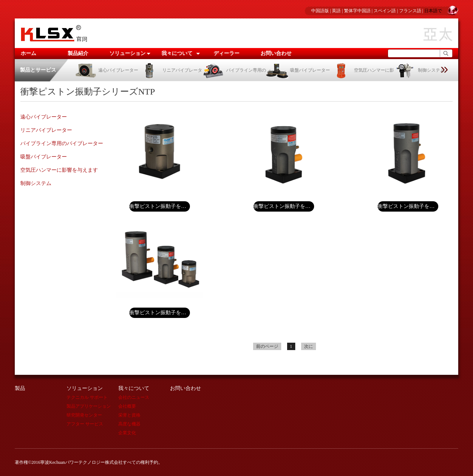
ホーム (28, 53)
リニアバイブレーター (46, 130)
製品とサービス (38, 70)
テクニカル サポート (87, 397)
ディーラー (227, 53)
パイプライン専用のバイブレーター (62, 143)
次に (309, 346)
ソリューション (127, 53)
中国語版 (320, 11)
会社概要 (127, 406)
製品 (20, 388)
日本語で (433, 11)
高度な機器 (129, 424)
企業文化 (127, 433)
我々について (177, 53)
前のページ (267, 346)
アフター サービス (85, 424)
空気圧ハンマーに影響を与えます (59, 170)
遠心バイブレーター (106, 70)
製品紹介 (78, 53)
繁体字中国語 (357, 11)
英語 (336, 11)
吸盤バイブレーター (298, 70)
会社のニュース (134, 397)
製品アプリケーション (89, 406)
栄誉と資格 (129, 415)
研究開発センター (84, 415)
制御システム (419, 70)
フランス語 (410, 11)
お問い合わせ (276, 53)
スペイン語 (385, 11)
